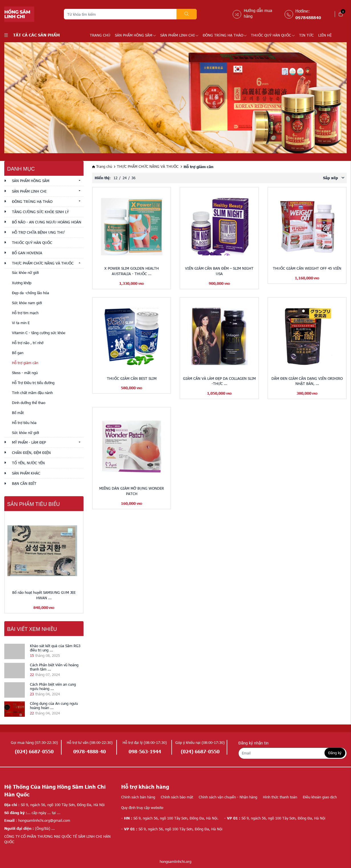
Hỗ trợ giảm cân (25, 363)
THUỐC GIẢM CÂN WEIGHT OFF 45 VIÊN (307, 268)
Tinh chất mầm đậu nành (32, 393)
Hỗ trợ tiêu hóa (24, 423)
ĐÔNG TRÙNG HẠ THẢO (225, 35)
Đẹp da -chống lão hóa (31, 293)
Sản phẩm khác (26, 473)
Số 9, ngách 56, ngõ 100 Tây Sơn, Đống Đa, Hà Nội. (170, 818)
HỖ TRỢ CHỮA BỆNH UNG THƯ (38, 232)
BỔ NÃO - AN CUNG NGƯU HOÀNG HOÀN (47, 222)
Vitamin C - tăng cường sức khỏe (39, 333)
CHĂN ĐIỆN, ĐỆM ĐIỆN (31, 453)
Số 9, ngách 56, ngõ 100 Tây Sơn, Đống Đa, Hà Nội (275, 818)
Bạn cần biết (24, 483)
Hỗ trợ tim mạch (25, 313)
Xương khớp (22, 283)
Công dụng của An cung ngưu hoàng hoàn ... (54, 705)
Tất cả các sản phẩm (32, 35)
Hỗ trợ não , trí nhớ (28, 343)
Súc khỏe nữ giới (25, 272)
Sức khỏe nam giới (27, 303)
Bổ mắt (18, 413)
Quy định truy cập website (142, 808)
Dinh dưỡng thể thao (29, 403)
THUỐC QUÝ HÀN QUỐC (273, 35)
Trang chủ (100, 35)
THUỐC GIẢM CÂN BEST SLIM (132, 378)
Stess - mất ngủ (25, 373)
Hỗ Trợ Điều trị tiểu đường (33, 383)
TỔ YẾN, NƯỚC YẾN (28, 463)
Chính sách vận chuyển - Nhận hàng (228, 797)
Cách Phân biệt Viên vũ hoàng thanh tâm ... (54, 667)
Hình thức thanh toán (280, 797)
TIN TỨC (306, 35)
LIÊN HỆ (325, 35)
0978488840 (308, 17)
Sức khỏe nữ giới (26, 433)
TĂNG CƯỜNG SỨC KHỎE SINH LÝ (40, 212)
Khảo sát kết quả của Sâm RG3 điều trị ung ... (55, 648)
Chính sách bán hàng (138, 797)
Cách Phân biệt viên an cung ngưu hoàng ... (53, 686)
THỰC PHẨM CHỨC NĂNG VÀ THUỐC (43, 263)
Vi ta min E (21, 323)
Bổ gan (18, 353)
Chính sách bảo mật (177, 797)
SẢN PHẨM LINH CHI (179, 35)
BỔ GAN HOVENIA (27, 253)
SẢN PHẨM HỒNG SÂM (135, 35)
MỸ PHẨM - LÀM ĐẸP (29, 442)
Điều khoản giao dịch (320, 797)
